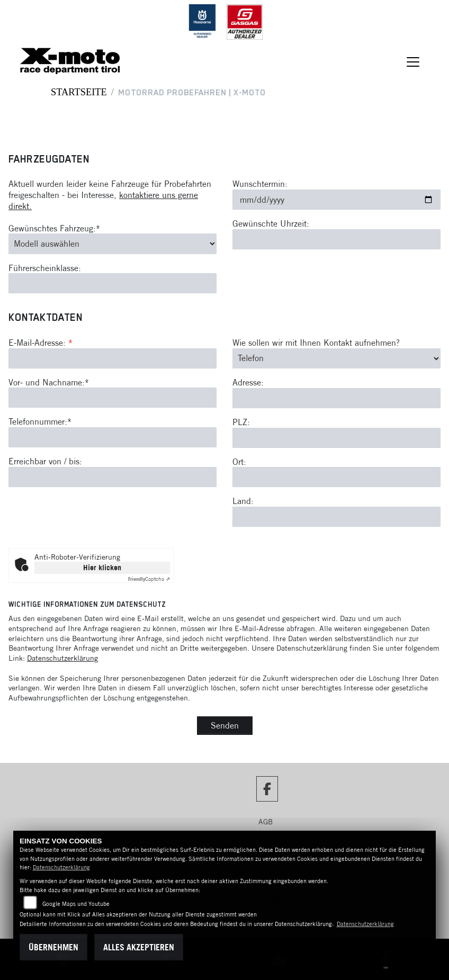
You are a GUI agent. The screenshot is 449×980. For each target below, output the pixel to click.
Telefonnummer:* (40, 422)
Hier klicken (102, 568)
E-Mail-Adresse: (41, 343)
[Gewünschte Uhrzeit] (336, 239)
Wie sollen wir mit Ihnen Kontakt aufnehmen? (316, 343)
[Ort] (336, 478)
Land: (243, 501)
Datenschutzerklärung (62, 658)
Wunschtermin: (260, 184)
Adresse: (248, 382)
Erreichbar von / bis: (45, 461)
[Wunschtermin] (336, 200)
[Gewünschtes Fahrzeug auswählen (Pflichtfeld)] (113, 244)
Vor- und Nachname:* (49, 382)
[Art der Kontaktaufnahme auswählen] (336, 358)
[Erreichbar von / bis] (113, 477)
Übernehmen (53, 947)
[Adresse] (336, 398)
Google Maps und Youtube (76, 904)
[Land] (336, 517)
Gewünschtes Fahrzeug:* (54, 228)
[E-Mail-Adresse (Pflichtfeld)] (113, 358)
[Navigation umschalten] (413, 62)
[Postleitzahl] (336, 438)
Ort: (239, 462)
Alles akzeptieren (139, 947)
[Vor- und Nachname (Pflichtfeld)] (113, 398)
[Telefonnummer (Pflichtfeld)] (113, 437)
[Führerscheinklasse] (113, 284)
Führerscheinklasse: (45, 268)
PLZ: (241, 422)
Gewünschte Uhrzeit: (271, 223)
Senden (225, 725)
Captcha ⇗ (149, 579)
